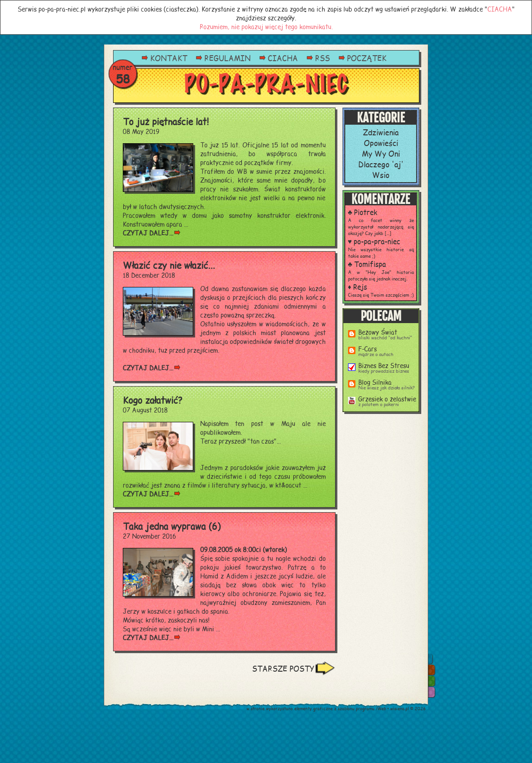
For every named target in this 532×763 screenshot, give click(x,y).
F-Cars (367, 348)
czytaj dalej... (148, 232)
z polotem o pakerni (379, 404)
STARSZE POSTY (283, 668)
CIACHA (500, 9)
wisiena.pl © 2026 (408, 709)
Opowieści (381, 143)
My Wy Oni (381, 153)
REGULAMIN (228, 58)
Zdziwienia (381, 132)
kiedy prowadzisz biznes (384, 371)
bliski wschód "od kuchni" (385, 337)
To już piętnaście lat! (166, 121)
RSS (323, 58)
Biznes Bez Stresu (384, 365)
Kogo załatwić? (153, 400)
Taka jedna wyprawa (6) (172, 526)
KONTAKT (169, 58)
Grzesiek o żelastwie (387, 398)
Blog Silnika (375, 382)
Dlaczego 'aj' (381, 164)
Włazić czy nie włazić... (169, 265)
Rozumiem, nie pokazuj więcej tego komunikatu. (266, 26)
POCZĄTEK (367, 58)
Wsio (381, 175)
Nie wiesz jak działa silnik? (386, 388)
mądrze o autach (376, 354)
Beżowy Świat (378, 332)
